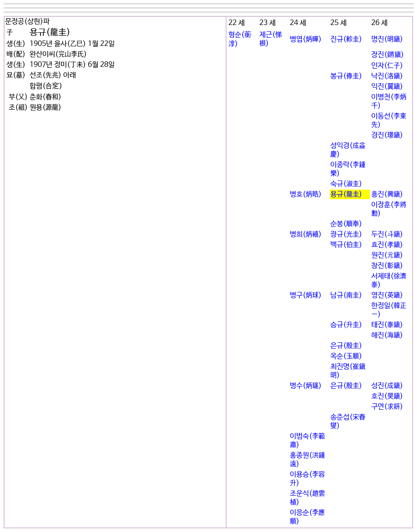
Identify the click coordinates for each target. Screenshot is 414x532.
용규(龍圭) (346, 194)
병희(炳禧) (306, 234)
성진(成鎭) (387, 386)
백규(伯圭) (346, 245)
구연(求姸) (387, 407)
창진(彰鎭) (387, 266)
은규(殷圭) (346, 346)
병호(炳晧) (306, 194)
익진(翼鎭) (387, 87)
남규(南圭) (346, 295)
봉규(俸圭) (346, 76)
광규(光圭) (346, 234)
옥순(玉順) (346, 356)
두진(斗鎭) (387, 234)
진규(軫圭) (346, 39)
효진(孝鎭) (387, 245)
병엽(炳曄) (306, 39)
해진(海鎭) (387, 335)
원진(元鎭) (387, 255)
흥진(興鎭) (387, 194)
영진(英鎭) (387, 295)
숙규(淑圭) (346, 184)
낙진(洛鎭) (387, 76)
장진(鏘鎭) (388, 55)
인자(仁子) (387, 66)
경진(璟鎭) (387, 135)
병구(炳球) (306, 295)
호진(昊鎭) (387, 396)
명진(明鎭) (387, 39)
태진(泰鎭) (387, 325)
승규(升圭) (346, 325)
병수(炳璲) (306, 386)
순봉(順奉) (346, 224)
